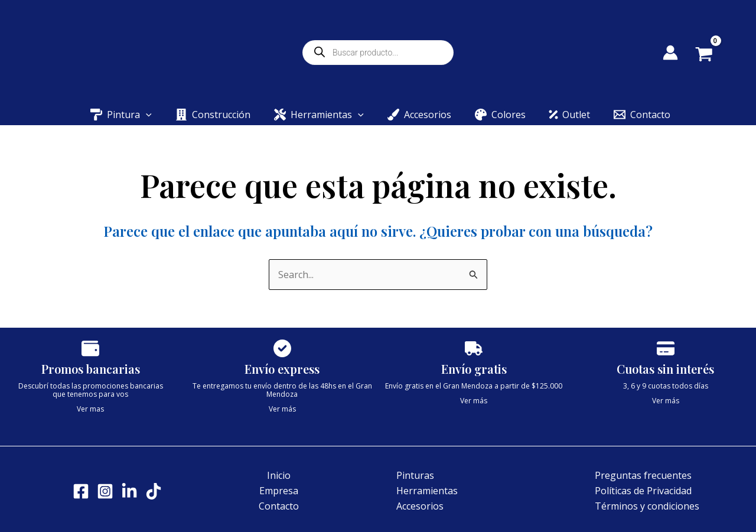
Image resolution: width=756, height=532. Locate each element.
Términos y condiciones (647, 506)
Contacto (279, 506)
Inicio (279, 475)
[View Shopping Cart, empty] (713, 56)
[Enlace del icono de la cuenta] (670, 53)
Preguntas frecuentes (643, 475)
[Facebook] (81, 491)
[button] (146, 115)
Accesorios (420, 506)
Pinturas (415, 475)
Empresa (279, 491)
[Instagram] (105, 491)
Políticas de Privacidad (643, 491)
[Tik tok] (154, 491)
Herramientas (427, 491)
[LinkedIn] (129, 491)
